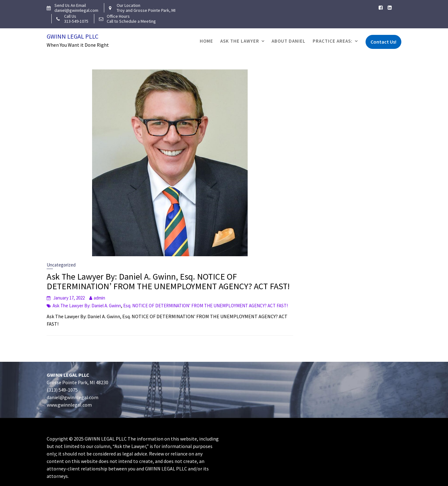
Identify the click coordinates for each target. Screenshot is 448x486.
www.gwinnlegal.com (71, 405)
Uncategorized (61, 265)
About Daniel (289, 41)
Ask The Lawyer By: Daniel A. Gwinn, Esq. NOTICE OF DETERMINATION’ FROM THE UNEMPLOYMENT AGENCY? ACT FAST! (168, 281)
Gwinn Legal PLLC (72, 36)
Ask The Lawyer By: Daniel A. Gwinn (87, 306)
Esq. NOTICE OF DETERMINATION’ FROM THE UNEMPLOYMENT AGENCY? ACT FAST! (205, 306)
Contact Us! (383, 42)
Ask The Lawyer (240, 41)
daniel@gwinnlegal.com (75, 397)
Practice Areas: (333, 41)
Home (206, 41)
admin (99, 298)
